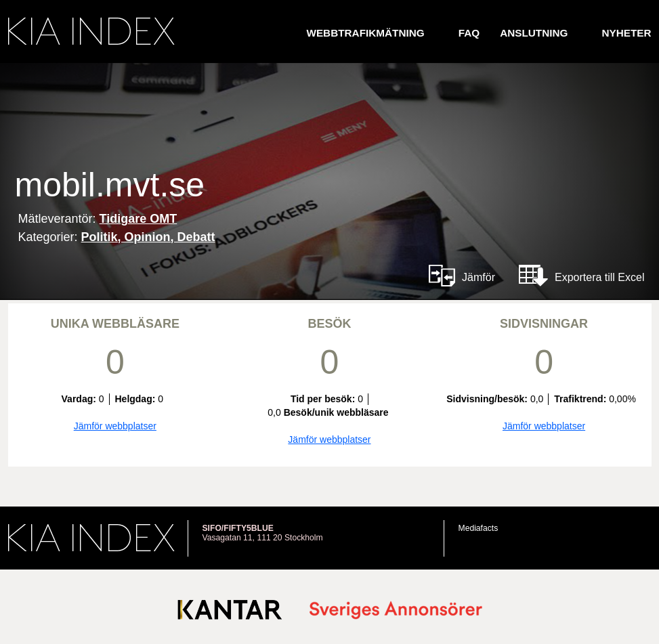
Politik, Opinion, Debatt (148, 237)
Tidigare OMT (139, 219)
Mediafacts (479, 528)
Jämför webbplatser (115, 426)
